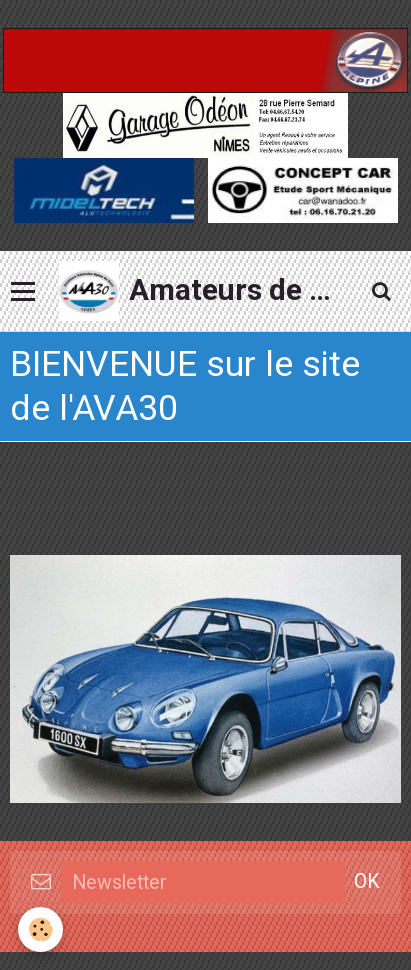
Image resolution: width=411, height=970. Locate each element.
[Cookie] (40, 929)
